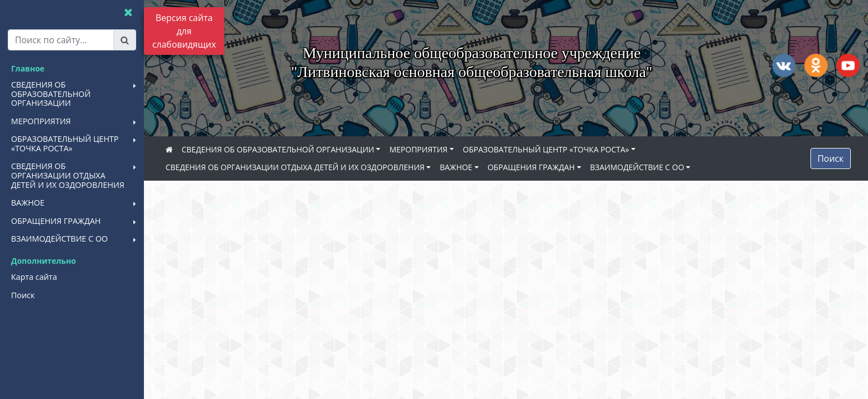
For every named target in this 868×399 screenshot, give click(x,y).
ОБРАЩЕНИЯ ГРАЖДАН (531, 167)
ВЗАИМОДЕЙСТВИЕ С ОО (637, 167)
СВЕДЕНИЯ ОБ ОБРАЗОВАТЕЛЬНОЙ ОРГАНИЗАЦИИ (278, 149)
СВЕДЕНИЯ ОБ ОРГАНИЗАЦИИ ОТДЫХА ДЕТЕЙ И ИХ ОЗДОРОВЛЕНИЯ (295, 167)
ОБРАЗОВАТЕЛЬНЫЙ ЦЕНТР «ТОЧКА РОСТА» (546, 149)
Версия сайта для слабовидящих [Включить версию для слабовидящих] (184, 31)
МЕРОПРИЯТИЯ (418, 149)
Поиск (831, 158)
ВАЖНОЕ (456, 167)
